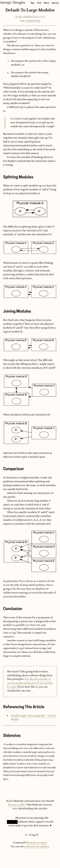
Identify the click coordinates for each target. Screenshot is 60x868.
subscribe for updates (37, 847)
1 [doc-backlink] (4, 744)
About (46, 3)
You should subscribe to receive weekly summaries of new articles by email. (30, 683)
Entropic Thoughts (13, 3)
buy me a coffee (17, 805)
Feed (39, 3)
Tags (32, 3)
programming (33, 21)
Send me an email (37, 843)
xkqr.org (55, 3)
